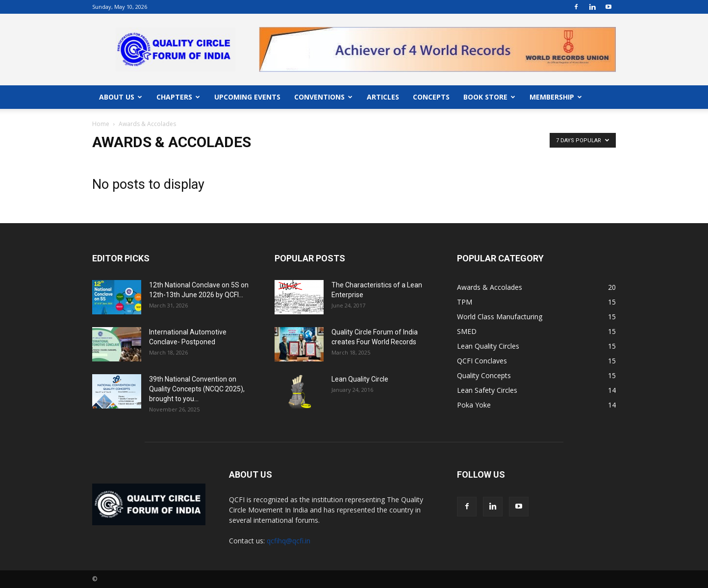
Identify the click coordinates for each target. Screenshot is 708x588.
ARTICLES (383, 97)
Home (101, 124)
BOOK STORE (489, 97)
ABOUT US (121, 97)
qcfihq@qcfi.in (289, 541)
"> (437, 33)
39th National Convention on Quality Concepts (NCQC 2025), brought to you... (197, 389)
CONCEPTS (431, 97)
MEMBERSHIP (556, 97)
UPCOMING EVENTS (247, 97)
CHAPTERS (178, 97)
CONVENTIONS (323, 97)
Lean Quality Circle (360, 379)
